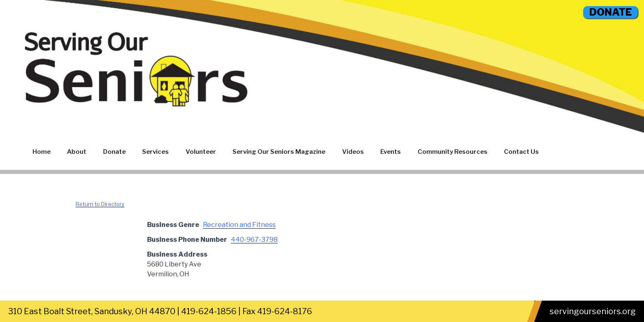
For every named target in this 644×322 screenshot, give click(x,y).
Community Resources (453, 152)
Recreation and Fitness (239, 225)
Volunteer (201, 152)
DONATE (611, 12)
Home (41, 152)
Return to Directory (100, 204)
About (77, 152)
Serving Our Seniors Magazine (279, 152)
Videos (353, 152)
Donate (114, 152)
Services (155, 152)
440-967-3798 (254, 240)
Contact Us (521, 152)
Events (391, 152)
